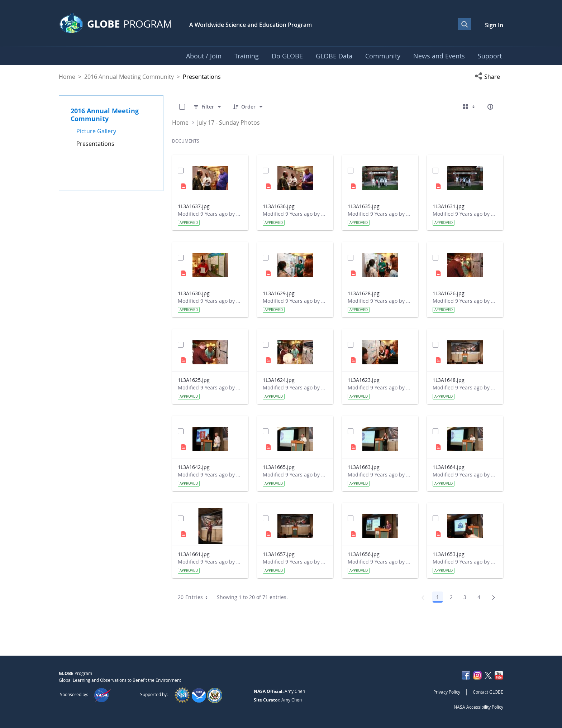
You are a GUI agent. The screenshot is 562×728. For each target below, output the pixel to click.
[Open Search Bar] (465, 24)
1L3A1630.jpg (194, 293)
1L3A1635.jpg (364, 206)
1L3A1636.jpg (279, 206)
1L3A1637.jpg (194, 206)
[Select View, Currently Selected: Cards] (470, 107)
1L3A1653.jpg (449, 554)
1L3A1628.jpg (364, 293)
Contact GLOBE (488, 692)
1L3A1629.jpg (279, 293)
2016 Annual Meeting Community (129, 77)
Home (67, 77)
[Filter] (208, 107)
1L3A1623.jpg (364, 380)
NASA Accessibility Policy (478, 707)
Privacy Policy (447, 692)
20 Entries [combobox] (195, 597)
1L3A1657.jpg (279, 554)
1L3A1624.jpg (279, 380)
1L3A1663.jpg (364, 467)
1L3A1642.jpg (194, 467)
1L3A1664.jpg (449, 467)
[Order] (248, 107)
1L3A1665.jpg (279, 467)
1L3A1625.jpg (194, 380)
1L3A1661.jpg (194, 554)
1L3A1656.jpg (364, 554)
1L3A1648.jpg (449, 380)
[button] (489, 77)
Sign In (494, 25)
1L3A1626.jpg (449, 293)
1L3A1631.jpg (449, 206)
